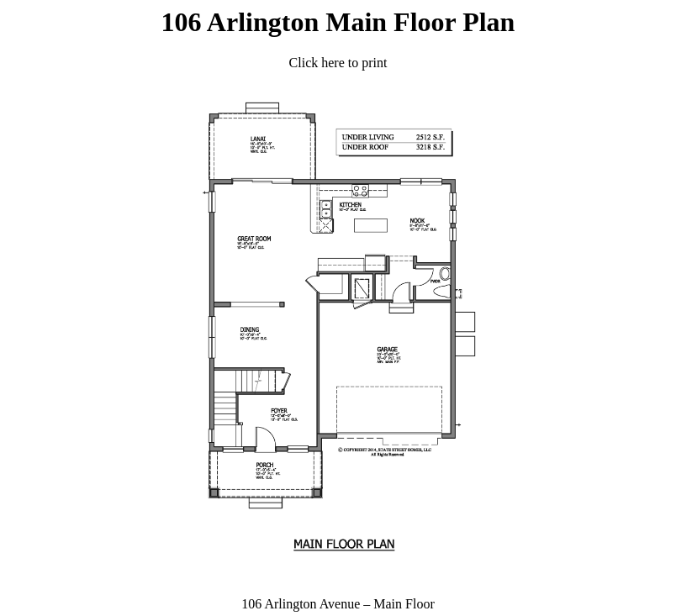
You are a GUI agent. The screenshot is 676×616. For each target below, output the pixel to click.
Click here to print (338, 63)
